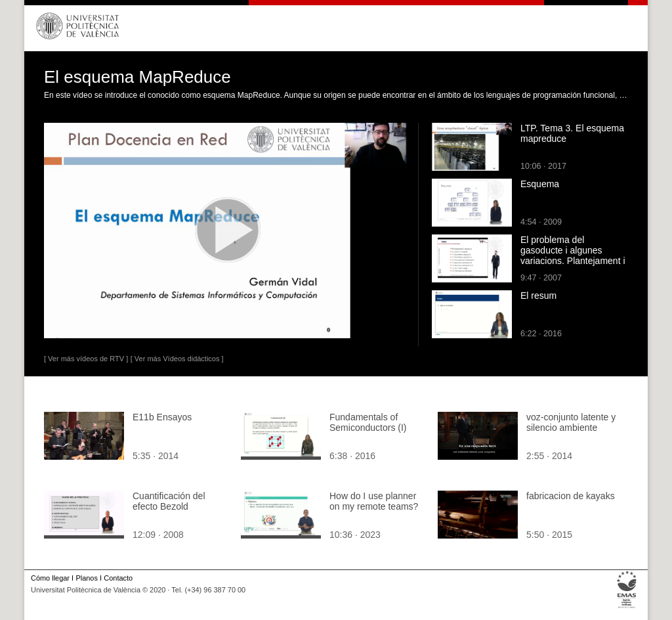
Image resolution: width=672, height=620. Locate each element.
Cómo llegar (50, 578)
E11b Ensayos (162, 417)
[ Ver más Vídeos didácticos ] (177, 359)
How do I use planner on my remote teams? (374, 501)
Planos (86, 578)
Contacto (118, 578)
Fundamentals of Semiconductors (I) (368, 422)
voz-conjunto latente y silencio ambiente (571, 422)
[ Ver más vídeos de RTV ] (86, 359)
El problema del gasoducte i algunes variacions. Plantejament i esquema (573, 255)
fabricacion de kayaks (571, 496)
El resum (538, 296)
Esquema (540, 184)
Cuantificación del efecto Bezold (169, 501)
